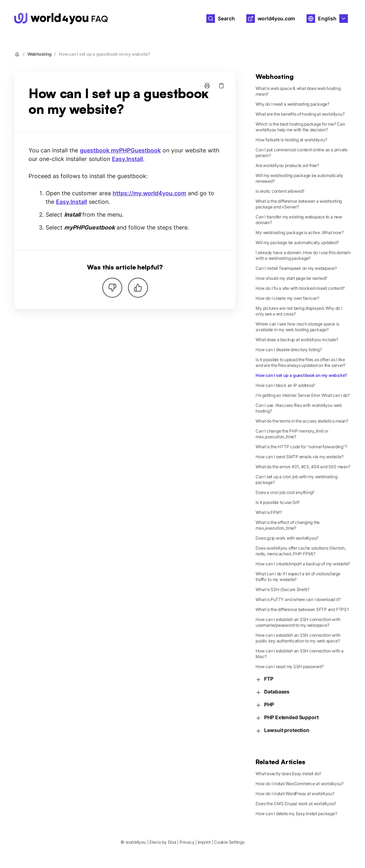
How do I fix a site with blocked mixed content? (300, 288)
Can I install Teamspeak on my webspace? (296, 268)
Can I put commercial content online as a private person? (301, 153)
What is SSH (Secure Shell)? (282, 589)
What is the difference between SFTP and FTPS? (302, 609)
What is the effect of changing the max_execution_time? (288, 525)
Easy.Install (127, 159)
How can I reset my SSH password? (289, 667)
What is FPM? (269, 512)
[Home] (61, 19)
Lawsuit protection (282, 730)
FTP (264, 679)
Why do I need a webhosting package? (292, 104)
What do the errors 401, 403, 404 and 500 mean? (303, 467)
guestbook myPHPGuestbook (120, 150)
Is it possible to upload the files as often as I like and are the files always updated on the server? (300, 362)
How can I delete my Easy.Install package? (296, 814)
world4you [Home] (136, 18)
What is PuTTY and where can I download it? (298, 599)
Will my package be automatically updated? (297, 243)
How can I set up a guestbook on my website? (105, 54)
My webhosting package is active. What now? (299, 233)
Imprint (204, 842)
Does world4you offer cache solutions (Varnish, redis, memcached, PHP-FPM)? (300, 551)
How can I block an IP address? (285, 385)
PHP (265, 705)
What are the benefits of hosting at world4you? (300, 114)
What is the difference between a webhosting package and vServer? (299, 204)
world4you (136, 842)
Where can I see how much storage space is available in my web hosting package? (297, 327)
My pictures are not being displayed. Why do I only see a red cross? (299, 311)
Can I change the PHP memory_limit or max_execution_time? (292, 434)
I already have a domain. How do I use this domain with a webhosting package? (303, 255)
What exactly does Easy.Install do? (288, 774)
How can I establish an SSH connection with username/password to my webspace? (298, 622)
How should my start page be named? (291, 278)
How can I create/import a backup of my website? (303, 564)
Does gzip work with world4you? (287, 538)
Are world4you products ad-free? (287, 165)
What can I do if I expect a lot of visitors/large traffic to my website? (298, 577)
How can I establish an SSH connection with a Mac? (299, 654)
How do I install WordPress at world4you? (295, 794)
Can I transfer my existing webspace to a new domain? (299, 220)
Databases (273, 692)
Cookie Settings (229, 842)
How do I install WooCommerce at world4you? (299, 784)
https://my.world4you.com (149, 193)
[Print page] (207, 86)
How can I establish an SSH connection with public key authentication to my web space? (298, 638)
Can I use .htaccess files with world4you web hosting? (299, 408)
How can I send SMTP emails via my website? (299, 457)
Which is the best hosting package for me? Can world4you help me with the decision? (300, 127)
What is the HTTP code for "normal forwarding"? (301, 447)
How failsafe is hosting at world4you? (291, 140)
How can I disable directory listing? (289, 350)
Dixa (172, 842)
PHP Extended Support (287, 718)
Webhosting (40, 54)
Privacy (187, 842)
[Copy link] (221, 86)
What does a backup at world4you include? (297, 340)
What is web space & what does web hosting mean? (298, 91)
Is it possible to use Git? (278, 502)
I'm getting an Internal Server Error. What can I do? (303, 395)
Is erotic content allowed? (280, 191)
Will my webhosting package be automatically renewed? (299, 178)
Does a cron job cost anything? (285, 492)
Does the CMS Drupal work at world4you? (296, 804)
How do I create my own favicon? (287, 298)
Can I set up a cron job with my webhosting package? (296, 480)
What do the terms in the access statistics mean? (302, 421)
